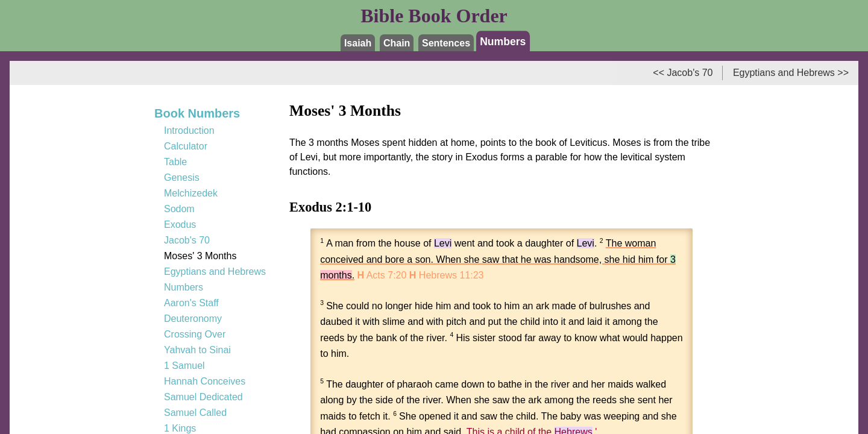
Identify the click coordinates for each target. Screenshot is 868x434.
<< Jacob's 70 (683, 73)
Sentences (446, 43)
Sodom (179, 209)
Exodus (180, 225)
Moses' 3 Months (200, 256)
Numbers (503, 41)
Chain (397, 43)
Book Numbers (197, 113)
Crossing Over (195, 334)
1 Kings (180, 428)
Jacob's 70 (187, 240)
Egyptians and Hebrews (215, 272)
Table (175, 162)
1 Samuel (184, 366)
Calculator (186, 146)
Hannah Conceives (205, 381)
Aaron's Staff (191, 303)
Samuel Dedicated (203, 397)
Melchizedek (191, 193)
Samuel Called (195, 413)
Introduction (189, 131)
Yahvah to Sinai (197, 350)
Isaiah (358, 43)
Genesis (182, 178)
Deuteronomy (193, 319)
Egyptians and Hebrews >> (791, 73)
